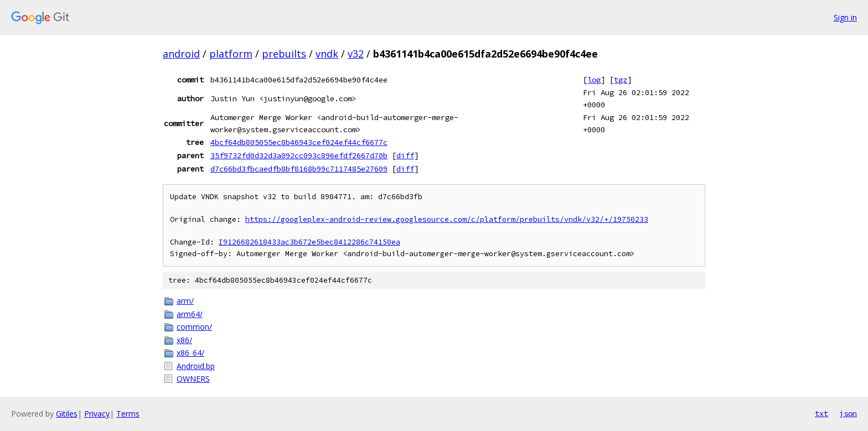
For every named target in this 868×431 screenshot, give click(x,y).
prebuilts (284, 54)
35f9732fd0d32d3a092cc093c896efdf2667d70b (299, 155)
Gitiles (67, 414)
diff (405, 155)
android (181, 54)
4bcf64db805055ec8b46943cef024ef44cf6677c (299, 142)
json (848, 413)
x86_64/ (190, 353)
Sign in (845, 17)
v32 (356, 54)
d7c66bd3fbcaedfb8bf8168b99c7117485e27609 (299, 169)
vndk (327, 54)
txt (821, 413)
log (594, 80)
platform (231, 54)
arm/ (185, 301)
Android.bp (196, 366)
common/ (194, 327)
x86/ (184, 340)
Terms (128, 414)
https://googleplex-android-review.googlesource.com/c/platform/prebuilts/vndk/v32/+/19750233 (447, 219)
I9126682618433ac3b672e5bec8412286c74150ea (309, 242)
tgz (621, 80)
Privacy (97, 414)
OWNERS (193, 379)
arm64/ (190, 314)
